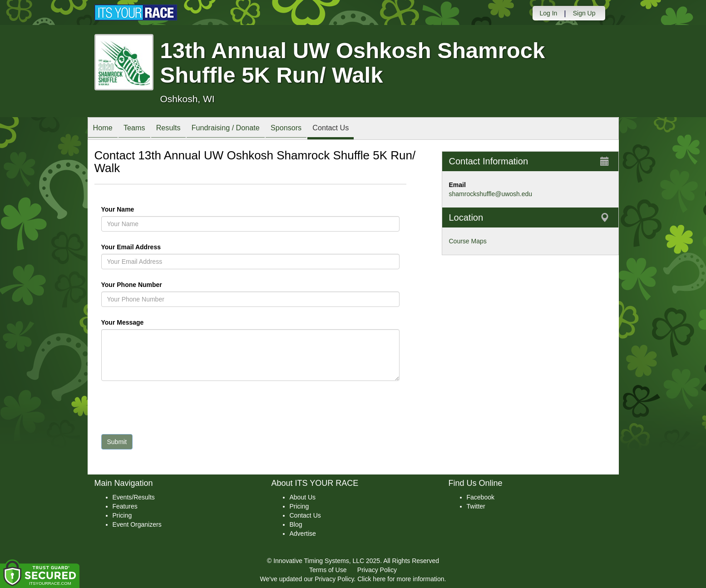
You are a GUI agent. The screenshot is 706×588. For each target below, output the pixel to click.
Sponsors (308, 129)
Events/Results (134, 497)
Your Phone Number (132, 285)
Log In (548, 13)
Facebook (481, 497)
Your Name (133, 209)
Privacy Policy (377, 570)
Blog (296, 524)
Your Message (138, 322)
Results (179, 129)
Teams (141, 129)
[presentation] (170, 410)
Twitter (476, 506)
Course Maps (468, 241)
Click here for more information (401, 579)
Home (105, 129)
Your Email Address (166, 247)
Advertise (303, 534)
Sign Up (584, 13)
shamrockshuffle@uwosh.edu (491, 194)
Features (125, 506)
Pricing (122, 515)
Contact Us (357, 129)
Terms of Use (328, 570)
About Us (303, 497)
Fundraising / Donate (242, 129)
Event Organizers (137, 524)
